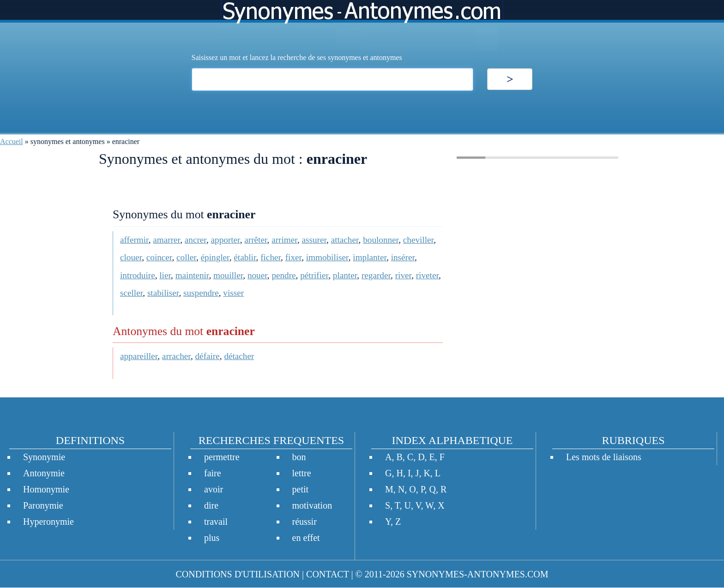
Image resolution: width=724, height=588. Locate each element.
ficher (271, 257)
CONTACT (327, 574)
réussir (305, 522)
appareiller (139, 356)
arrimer (284, 240)
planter (345, 275)
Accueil (12, 141)
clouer (131, 257)
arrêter (256, 240)
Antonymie (44, 473)
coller (186, 257)
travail (216, 522)
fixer (293, 257)
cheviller (418, 240)
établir (245, 257)
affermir (134, 240)
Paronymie (43, 505)
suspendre (201, 293)
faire (213, 473)
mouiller (228, 275)
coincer (159, 257)
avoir (214, 489)
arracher (176, 356)
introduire (138, 275)
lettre (302, 473)
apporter (226, 240)
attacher (345, 240)
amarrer (166, 240)
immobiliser (327, 257)
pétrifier (314, 275)
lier (165, 275)
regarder (376, 275)
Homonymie (46, 489)
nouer (257, 275)
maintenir (192, 275)
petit (301, 489)
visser (233, 293)
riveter (427, 275)
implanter (370, 257)
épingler (215, 257)
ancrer (196, 240)
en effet (306, 538)
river (403, 275)
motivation (312, 505)
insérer (403, 257)
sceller (131, 293)
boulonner (381, 240)
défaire (208, 356)
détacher (239, 356)
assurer (314, 240)
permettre (222, 457)
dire (211, 505)
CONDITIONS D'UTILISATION (238, 574)
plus (212, 538)
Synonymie (44, 457)
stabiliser (163, 293)
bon (299, 457)
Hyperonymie (48, 522)
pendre (284, 275)
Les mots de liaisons (604, 457)
